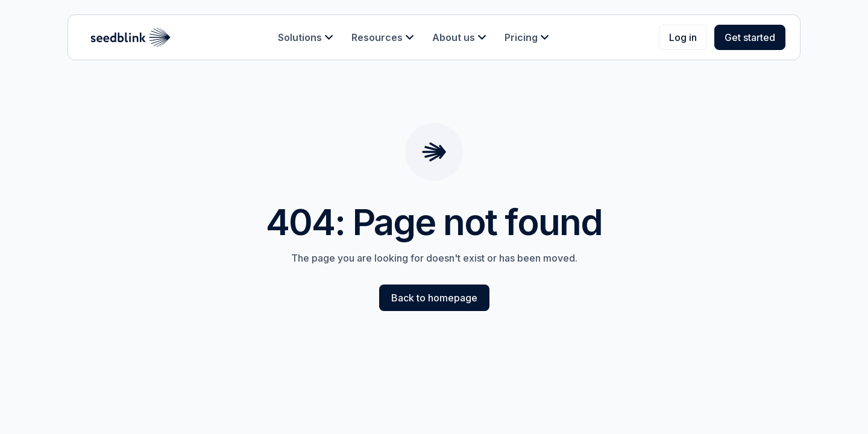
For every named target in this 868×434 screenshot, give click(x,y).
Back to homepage (434, 298)
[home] (131, 37)
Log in (683, 37)
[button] (305, 37)
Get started (750, 37)
